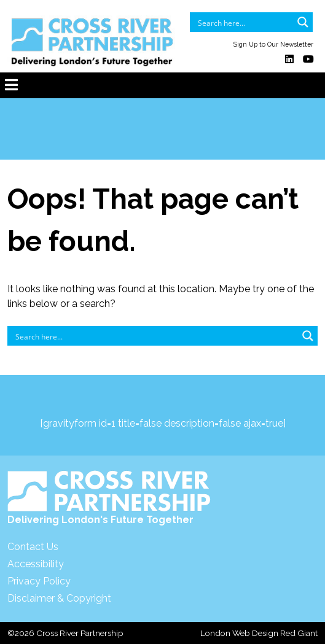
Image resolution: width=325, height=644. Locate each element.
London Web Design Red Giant (259, 633)
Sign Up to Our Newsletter (273, 44)
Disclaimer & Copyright (59, 598)
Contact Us (33, 547)
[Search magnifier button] (303, 22)
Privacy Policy (39, 581)
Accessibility (36, 564)
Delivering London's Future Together (109, 498)
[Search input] (243, 22)
